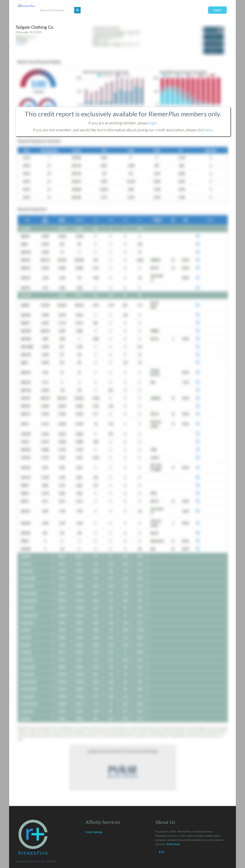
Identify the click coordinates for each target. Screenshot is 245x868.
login (153, 123)
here (209, 130)
